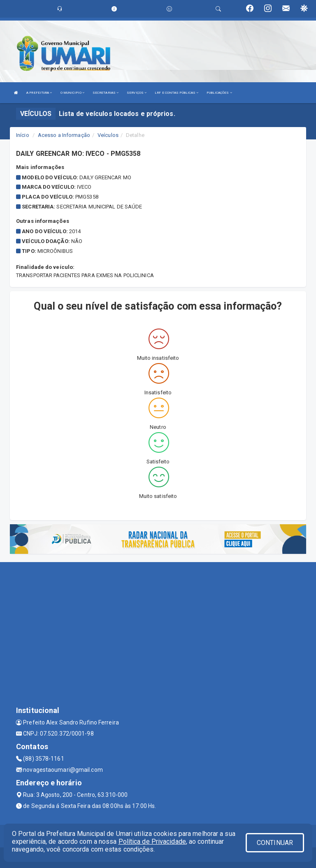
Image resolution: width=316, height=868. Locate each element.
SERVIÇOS (137, 93)
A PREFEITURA (39, 93)
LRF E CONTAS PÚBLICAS (177, 93)
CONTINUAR (275, 843)
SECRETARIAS (106, 93)
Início (23, 135)
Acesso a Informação (64, 135)
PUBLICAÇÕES (219, 93)
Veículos (108, 135)
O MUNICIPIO (72, 93)
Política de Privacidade (152, 841)
